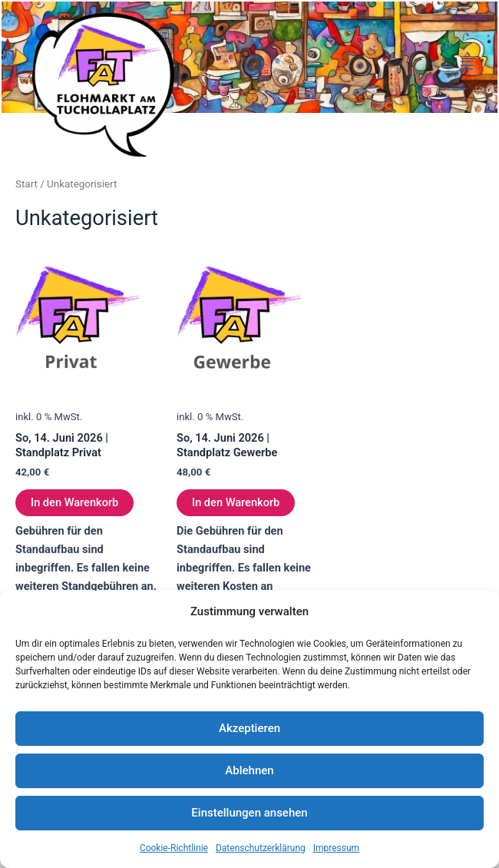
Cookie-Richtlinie (174, 848)
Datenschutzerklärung (261, 848)
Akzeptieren (249, 728)
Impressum (336, 848)
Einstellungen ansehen (249, 813)
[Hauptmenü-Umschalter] (467, 65)
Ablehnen (249, 770)
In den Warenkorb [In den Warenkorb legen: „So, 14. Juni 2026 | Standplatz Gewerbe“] (236, 502)
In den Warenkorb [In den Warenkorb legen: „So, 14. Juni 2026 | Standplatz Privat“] (74, 502)
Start (26, 184)
